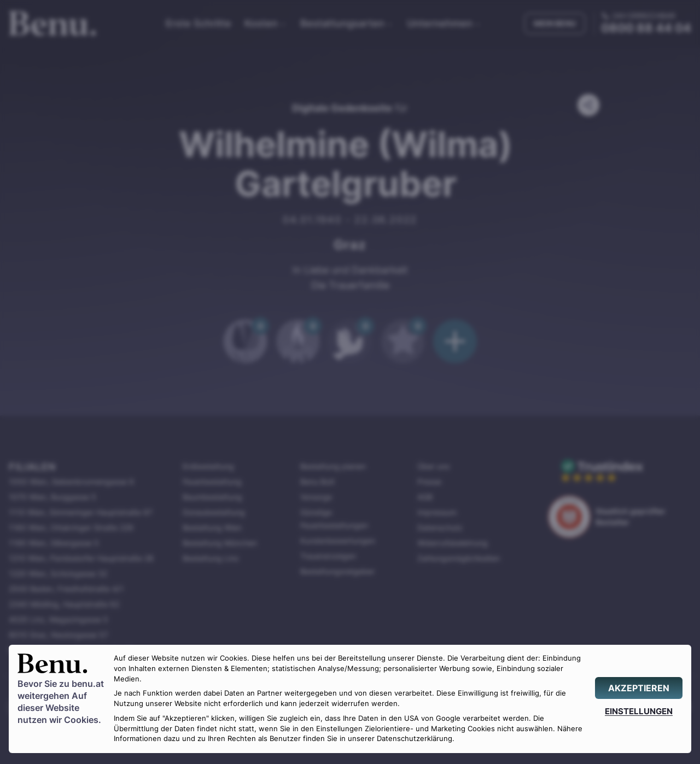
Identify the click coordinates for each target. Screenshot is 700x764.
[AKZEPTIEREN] (639, 688)
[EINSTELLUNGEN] (639, 711)
